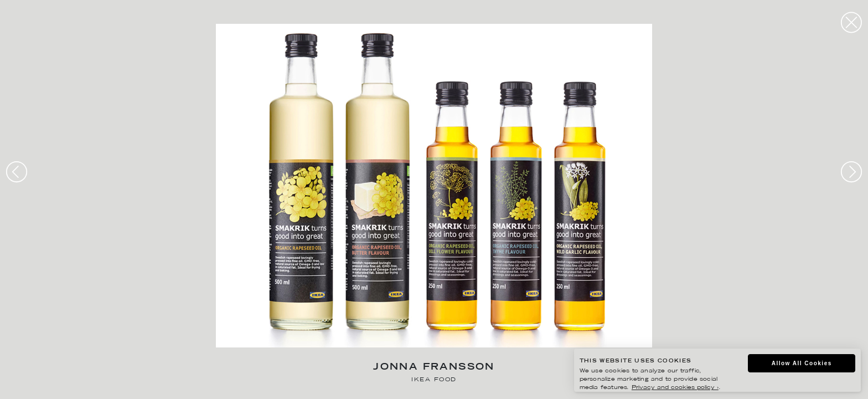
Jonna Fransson (434, 368)
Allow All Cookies (802, 363)
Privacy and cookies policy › (675, 388)
